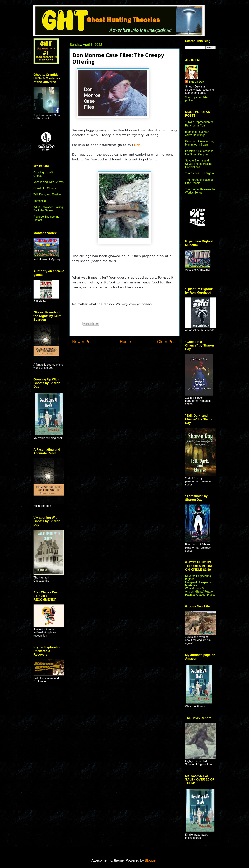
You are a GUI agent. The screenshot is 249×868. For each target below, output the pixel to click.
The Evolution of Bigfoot (200, 173)
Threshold (40, 201)
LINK (137, 145)
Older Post (167, 342)
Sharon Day (196, 82)
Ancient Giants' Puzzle (199, 592)
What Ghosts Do (195, 588)
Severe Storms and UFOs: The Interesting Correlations (199, 164)
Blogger (151, 860)
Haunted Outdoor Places (200, 595)
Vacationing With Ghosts (49, 182)
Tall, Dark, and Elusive (47, 194)
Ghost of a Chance (45, 188)
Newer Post (83, 342)
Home (125, 342)
